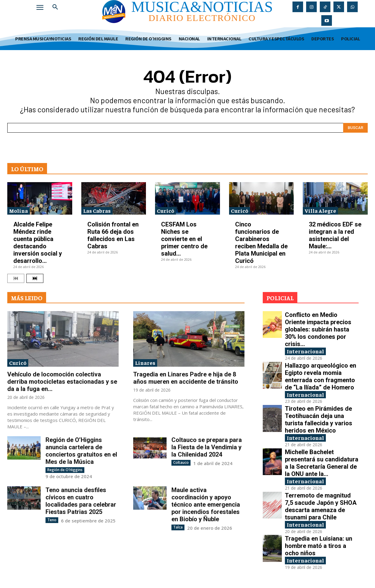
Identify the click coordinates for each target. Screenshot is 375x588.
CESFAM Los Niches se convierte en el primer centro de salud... (184, 239)
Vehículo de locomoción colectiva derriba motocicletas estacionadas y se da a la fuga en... (62, 382)
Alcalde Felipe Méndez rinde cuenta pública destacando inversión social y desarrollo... (38, 243)
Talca (178, 527)
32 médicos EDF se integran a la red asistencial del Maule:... (335, 235)
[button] (55, 7)
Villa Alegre (320, 211)
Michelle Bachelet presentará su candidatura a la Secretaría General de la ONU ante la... (322, 463)
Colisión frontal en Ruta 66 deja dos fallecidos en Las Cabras (113, 235)
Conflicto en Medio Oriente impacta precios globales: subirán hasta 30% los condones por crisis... (318, 329)
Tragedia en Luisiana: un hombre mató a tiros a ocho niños (319, 546)
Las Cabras (97, 211)
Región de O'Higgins (65, 470)
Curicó (166, 211)
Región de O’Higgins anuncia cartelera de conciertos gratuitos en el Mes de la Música (81, 451)
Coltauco (181, 462)
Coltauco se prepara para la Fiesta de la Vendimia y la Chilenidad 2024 (207, 447)
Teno (52, 520)
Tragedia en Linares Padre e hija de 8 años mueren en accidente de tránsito (186, 378)
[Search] (355, 128)
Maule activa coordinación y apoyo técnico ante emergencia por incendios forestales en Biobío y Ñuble (206, 505)
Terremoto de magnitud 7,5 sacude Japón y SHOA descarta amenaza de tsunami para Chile (321, 506)
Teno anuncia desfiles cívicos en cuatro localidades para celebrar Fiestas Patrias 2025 (81, 501)
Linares (145, 363)
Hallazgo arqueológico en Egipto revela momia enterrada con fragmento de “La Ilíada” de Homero (321, 376)
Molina (19, 211)
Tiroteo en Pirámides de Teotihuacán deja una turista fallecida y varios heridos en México (319, 420)
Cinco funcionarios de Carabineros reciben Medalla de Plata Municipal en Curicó (261, 243)
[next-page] (35, 278)
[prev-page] (16, 278)
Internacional (305, 351)
